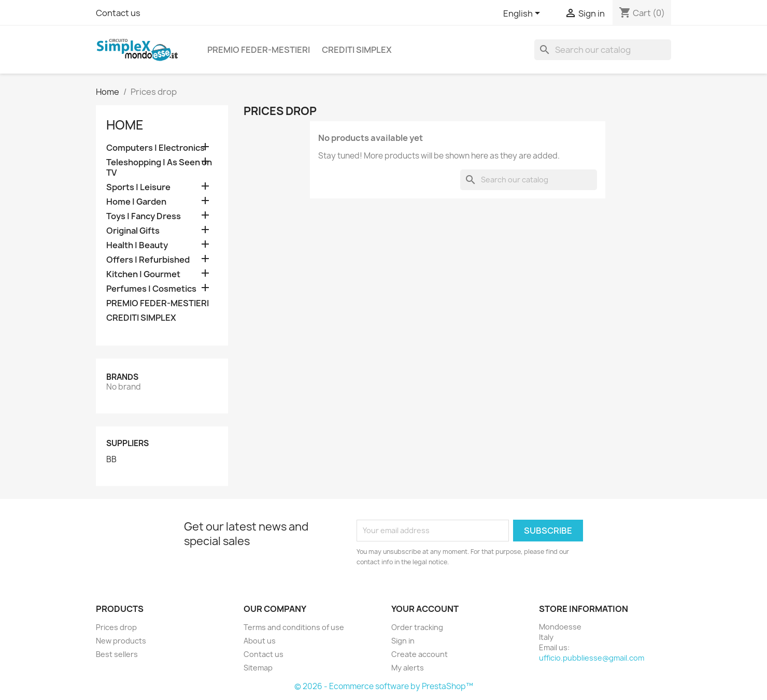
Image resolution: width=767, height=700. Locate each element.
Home (125, 125)
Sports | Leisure (138, 187)
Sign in (403, 641)
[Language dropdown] (523, 14)
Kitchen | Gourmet (143, 274)
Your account (425, 609)
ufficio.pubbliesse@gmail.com (592, 658)
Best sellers (117, 654)
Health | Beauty (137, 245)
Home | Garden (136, 202)
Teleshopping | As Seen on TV (159, 168)
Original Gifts (133, 231)
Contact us (118, 13)
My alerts (408, 668)
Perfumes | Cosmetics (151, 289)
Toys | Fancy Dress (144, 216)
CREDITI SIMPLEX (357, 50)
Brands (122, 377)
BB (111, 460)
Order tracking (417, 627)
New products (121, 641)
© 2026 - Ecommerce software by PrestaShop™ (384, 686)
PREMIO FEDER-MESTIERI (259, 50)
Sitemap (258, 668)
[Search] (603, 50)
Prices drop (116, 627)
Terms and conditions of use (294, 627)
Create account (420, 654)
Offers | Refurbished (148, 260)
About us (260, 641)
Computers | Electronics (155, 148)
